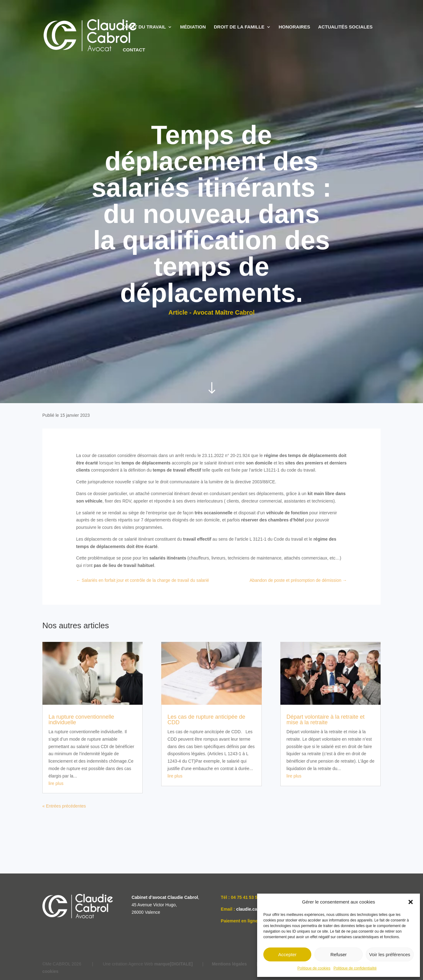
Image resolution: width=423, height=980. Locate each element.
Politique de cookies (314, 968)
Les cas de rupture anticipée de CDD (206, 720)
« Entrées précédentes (64, 806)
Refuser (339, 954)
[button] (411, 902)
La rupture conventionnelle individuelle (81, 720)
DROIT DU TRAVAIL (144, 27)
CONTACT (134, 50)
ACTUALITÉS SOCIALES (345, 27)
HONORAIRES (294, 27)
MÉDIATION (193, 27)
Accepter (287, 954)
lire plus (56, 783)
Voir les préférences (390, 954)
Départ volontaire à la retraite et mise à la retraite (326, 720)
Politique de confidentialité (355, 968)
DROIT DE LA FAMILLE (239, 27)
